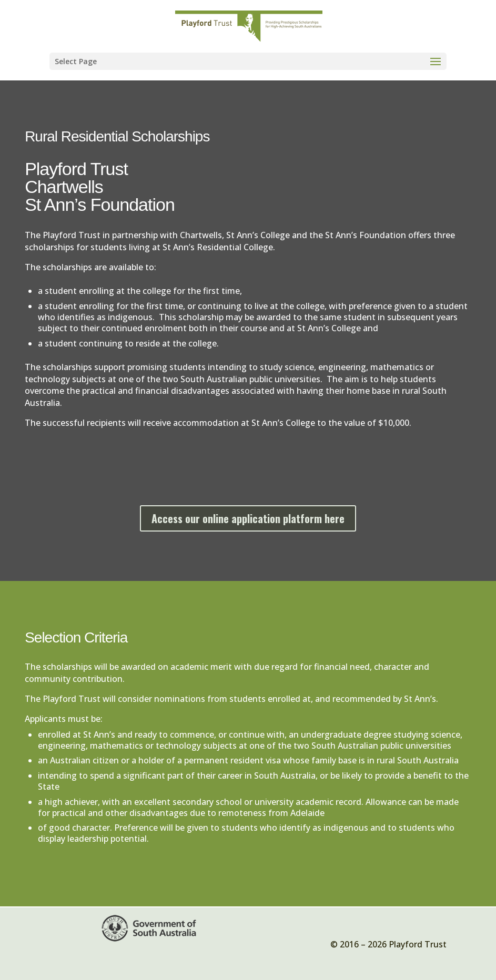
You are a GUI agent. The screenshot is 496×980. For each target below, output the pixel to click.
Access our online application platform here (248, 518)
